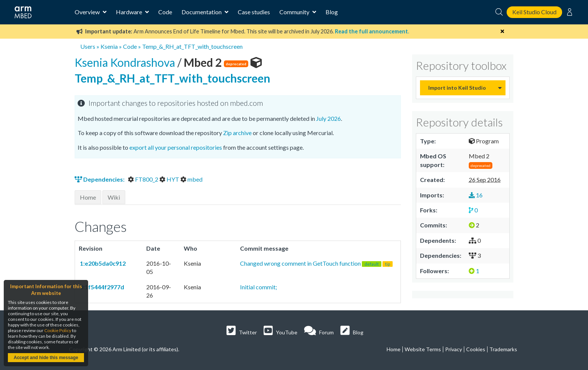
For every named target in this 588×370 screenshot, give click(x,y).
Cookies (476, 349)
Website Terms (423, 349)
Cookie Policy (58, 330)
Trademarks (503, 349)
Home (88, 197)
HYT (170, 179)
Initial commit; (259, 287)
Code (165, 12)
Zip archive (237, 133)
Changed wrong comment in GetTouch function (316, 263)
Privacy (454, 349)
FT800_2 (144, 179)
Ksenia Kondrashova (126, 62)
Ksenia (109, 46)
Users (88, 46)
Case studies (254, 12)
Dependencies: (100, 179)
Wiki (114, 197)
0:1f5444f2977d (101, 287)
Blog (332, 12)
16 (476, 195)
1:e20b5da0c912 (102, 263)
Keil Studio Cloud (534, 12)
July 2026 (328, 118)
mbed (191, 179)
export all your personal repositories (176, 147)
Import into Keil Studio (457, 88)
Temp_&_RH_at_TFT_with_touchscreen (192, 46)
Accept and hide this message (46, 358)
